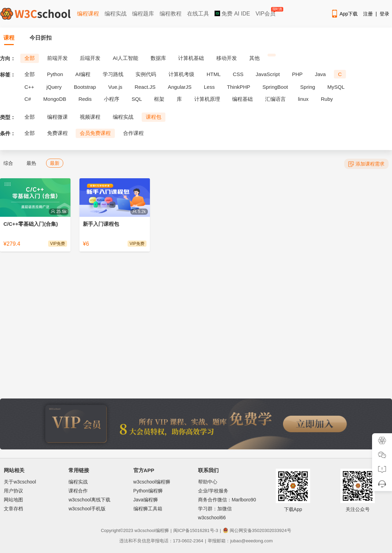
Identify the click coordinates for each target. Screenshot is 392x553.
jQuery (54, 87)
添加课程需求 (366, 164)
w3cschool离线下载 (89, 500)
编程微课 (57, 117)
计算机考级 (181, 74)
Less (209, 87)
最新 (55, 163)
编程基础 (242, 99)
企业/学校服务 (213, 491)
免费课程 (57, 133)
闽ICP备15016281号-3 (196, 530)
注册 (368, 14)
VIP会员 (266, 12)
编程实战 (116, 14)
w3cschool (145, 530)
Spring (308, 87)
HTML (214, 74)
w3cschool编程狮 (152, 482)
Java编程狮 (146, 500)
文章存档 (13, 509)
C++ (29, 87)
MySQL (336, 87)
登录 (384, 14)
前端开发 (57, 58)
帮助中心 (208, 482)
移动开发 (227, 58)
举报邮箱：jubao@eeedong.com (240, 541)
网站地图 (13, 500)
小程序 (112, 99)
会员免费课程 (95, 133)
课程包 (154, 117)
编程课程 (88, 14)
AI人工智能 (126, 58)
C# (28, 99)
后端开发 (90, 58)
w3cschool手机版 (87, 509)
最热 (31, 163)
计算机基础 (191, 58)
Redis (85, 99)
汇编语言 (275, 99)
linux (303, 99)
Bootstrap (85, 87)
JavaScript (268, 74)
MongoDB (55, 99)
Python (55, 74)
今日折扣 (41, 38)
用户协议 (13, 491)
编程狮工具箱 (148, 509)
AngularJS (180, 87)
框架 (159, 99)
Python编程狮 (148, 491)
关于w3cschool (20, 482)
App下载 (344, 14)
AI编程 (83, 74)
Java (320, 74)
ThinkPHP (239, 87)
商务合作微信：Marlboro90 (227, 500)
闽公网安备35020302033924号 (257, 530)
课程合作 (78, 491)
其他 (254, 58)
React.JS (145, 87)
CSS (238, 74)
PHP (297, 74)
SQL (137, 99)
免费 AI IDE (232, 14)
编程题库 (143, 14)
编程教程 (171, 14)
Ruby (327, 99)
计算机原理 (207, 99)
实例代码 (146, 74)
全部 (30, 58)
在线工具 (198, 14)
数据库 (158, 58)
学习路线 (113, 74)
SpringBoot (275, 87)
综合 (8, 163)
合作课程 (133, 133)
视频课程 (90, 117)
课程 (9, 38)
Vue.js (115, 87)
